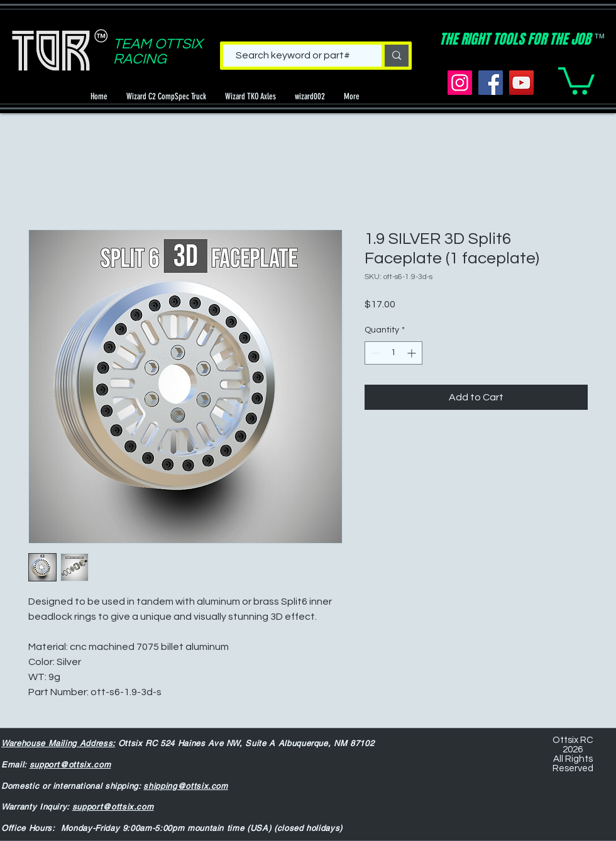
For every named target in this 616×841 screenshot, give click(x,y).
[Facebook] (491, 83)
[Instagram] (460, 83)
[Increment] (413, 353)
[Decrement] (374, 353)
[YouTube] (521, 83)
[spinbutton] (393, 353)
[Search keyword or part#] (293, 55)
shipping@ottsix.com (185, 786)
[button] (576, 80)
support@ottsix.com (70, 765)
